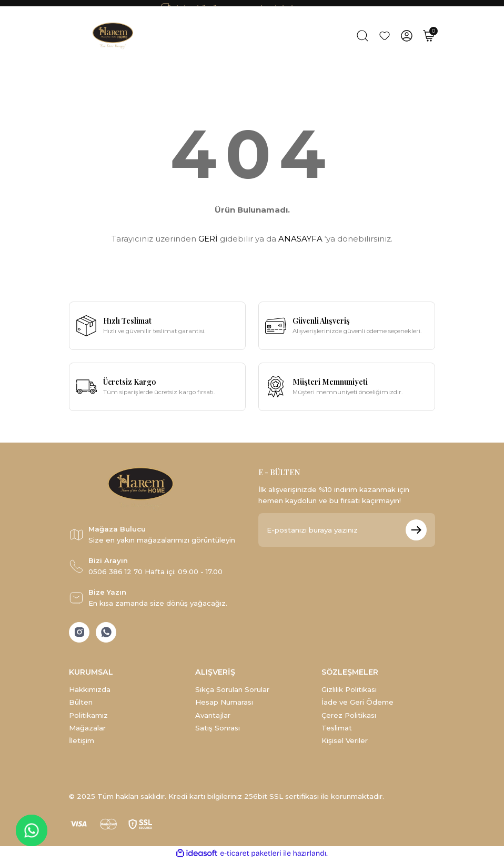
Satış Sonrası (218, 729)
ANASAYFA (300, 239)
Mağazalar (87, 729)
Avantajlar (213, 716)
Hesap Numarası (224, 703)
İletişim (82, 741)
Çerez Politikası (349, 716)
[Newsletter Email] (347, 530)
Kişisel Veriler (345, 741)
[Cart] (429, 36)
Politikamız (88, 716)
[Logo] (114, 36)
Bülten (81, 703)
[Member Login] (407, 36)
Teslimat (337, 729)
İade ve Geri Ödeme (357, 703)
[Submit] (416, 530)
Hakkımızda (90, 690)
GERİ (208, 239)
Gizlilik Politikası (349, 690)
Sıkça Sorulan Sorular (232, 690)
